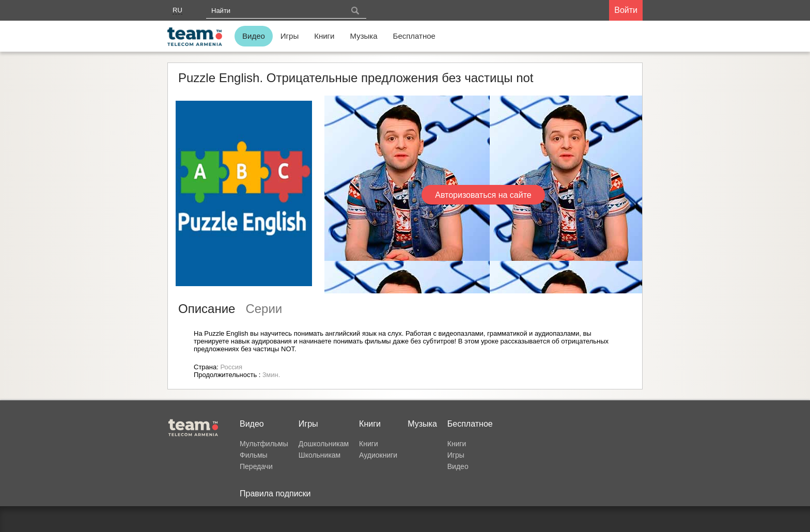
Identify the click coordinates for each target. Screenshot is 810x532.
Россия (231, 367)
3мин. (271, 375)
